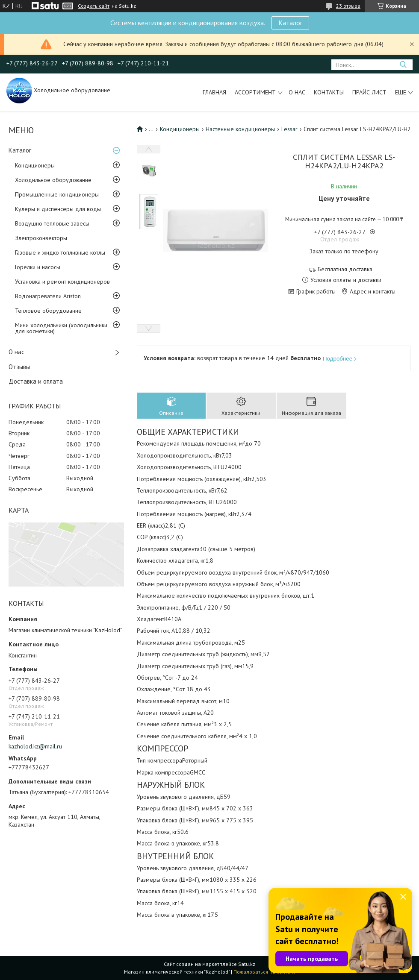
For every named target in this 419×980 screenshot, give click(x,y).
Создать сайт (94, 6)
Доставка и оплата (36, 381)
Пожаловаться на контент (264, 972)
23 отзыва (348, 6)
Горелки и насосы (38, 267)
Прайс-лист (369, 92)
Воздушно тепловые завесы (52, 223)
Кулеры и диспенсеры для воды (58, 209)
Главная (214, 92)
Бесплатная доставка (345, 269)
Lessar (289, 129)
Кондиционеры (35, 165)
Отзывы (19, 367)
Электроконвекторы (41, 238)
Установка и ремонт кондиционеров (62, 282)
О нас (297, 92)
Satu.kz (247, 964)
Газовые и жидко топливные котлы (60, 252)
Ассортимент (255, 92)
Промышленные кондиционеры (57, 194)
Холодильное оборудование (53, 180)
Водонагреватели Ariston (48, 296)
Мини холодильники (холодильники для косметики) (61, 328)
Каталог (290, 23)
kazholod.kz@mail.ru (35, 746)
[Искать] (403, 65)
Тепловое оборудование (48, 311)
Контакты (329, 92)
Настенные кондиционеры (240, 129)
